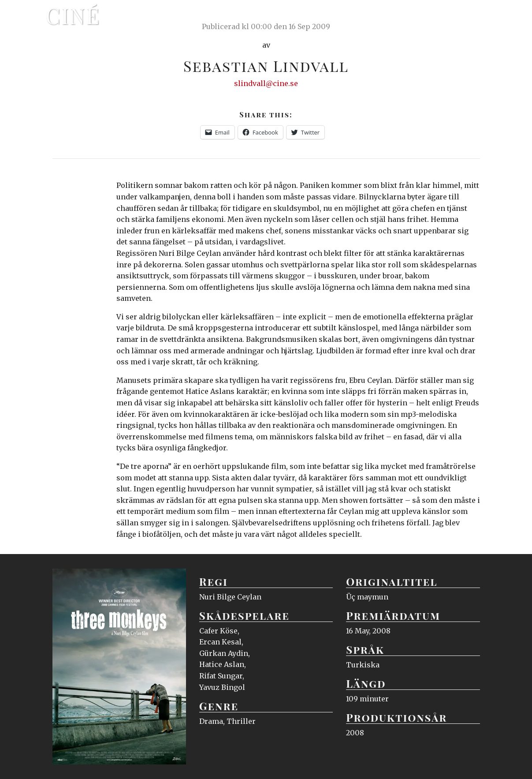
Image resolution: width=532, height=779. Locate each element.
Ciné (73, 15)
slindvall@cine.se (266, 83)
